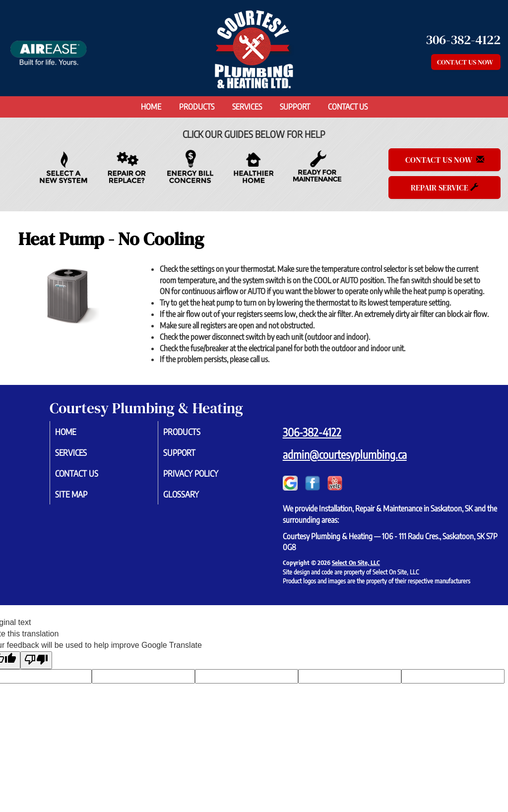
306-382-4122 (312, 432)
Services (247, 107)
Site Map (83, 498)
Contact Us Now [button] (466, 62)
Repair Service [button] (444, 187)
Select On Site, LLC (356, 562)
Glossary (193, 498)
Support (295, 107)
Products (197, 107)
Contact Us (348, 107)
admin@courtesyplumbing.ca (345, 454)
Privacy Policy (204, 476)
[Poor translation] (36, 660)
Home (151, 107)
